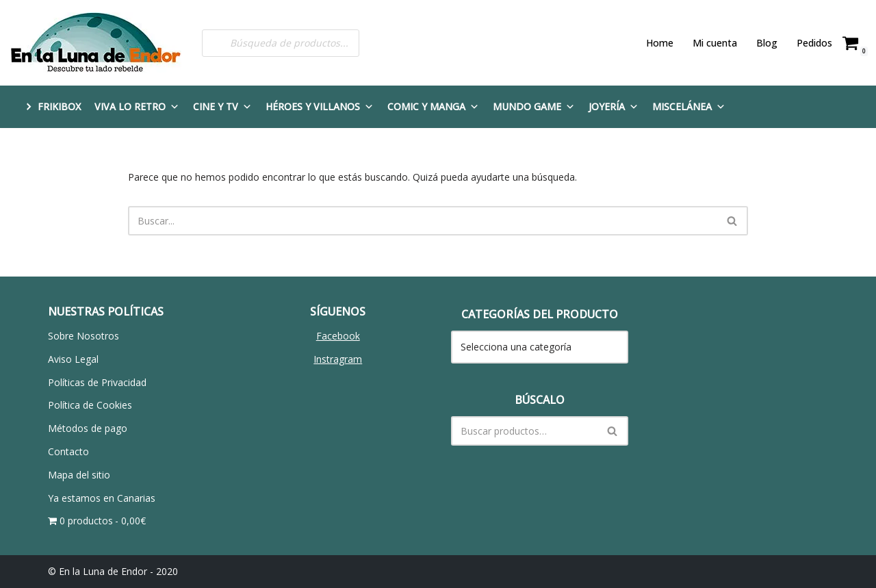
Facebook (338, 336)
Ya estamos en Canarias (102, 498)
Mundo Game (534, 106)
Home (660, 43)
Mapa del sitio (79, 475)
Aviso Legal (73, 359)
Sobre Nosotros (83, 336)
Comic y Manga (433, 106)
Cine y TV (222, 106)
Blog (767, 43)
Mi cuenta (715, 43)
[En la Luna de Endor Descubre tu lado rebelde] (96, 43)
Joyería (614, 106)
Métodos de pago (88, 428)
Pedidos (814, 43)
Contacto (68, 451)
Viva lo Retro (137, 106)
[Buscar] (423, 221)
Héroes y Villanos (320, 106)
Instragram (338, 359)
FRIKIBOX (59, 106)
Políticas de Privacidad (97, 382)
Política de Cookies (90, 405)
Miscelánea (689, 106)
